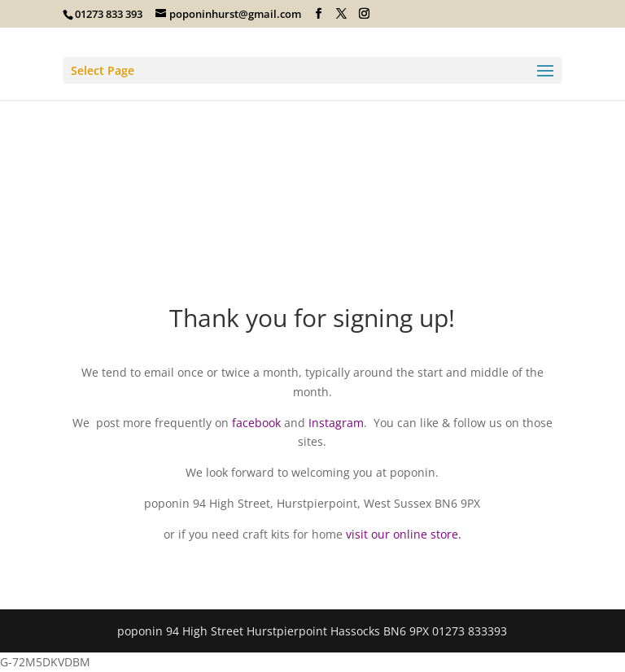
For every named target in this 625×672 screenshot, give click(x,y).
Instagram (336, 423)
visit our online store (402, 534)
